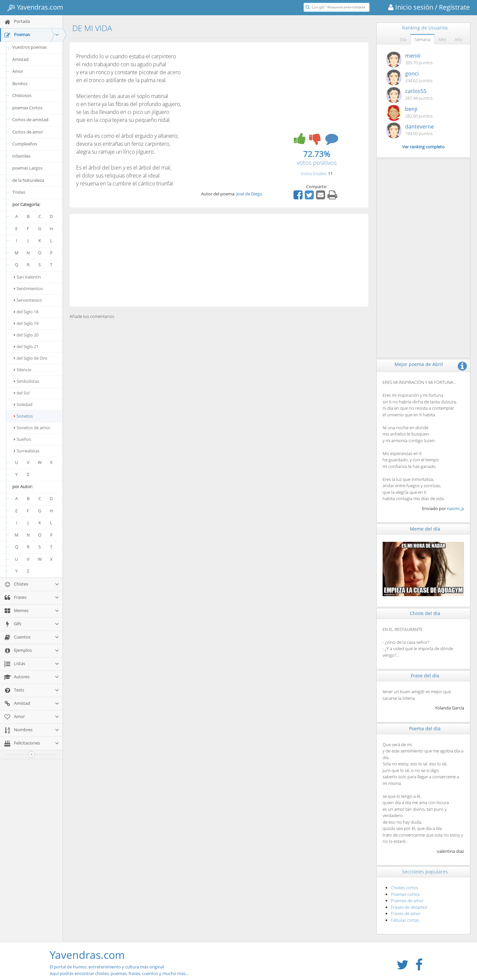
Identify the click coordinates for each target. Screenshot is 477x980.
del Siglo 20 (26, 335)
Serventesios (28, 300)
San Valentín (27, 277)
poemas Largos (27, 168)
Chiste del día (425, 613)
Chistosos (22, 95)
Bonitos (20, 83)
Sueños (23, 439)
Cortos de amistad (30, 120)
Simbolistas (26, 381)
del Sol (22, 393)
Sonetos (23, 416)
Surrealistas (27, 451)
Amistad (20, 59)
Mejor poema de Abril (419, 364)
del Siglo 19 (26, 323)
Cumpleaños (25, 144)
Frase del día (425, 675)
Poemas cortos (405, 894)
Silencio (23, 370)
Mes (443, 39)
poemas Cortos (27, 108)
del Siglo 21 (26, 346)
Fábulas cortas (405, 920)
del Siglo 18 (26, 312)
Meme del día (425, 529)
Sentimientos (28, 288)
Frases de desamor (409, 907)
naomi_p (455, 508)
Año (459, 39)
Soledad (23, 404)
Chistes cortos (404, 888)
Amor (18, 71)
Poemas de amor (407, 901)
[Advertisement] (219, 260)
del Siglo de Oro (31, 358)
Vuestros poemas (29, 47)
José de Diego (249, 194)
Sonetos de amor (32, 428)
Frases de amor (406, 913)
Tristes (19, 192)
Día (403, 39)
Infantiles (21, 156)
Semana (423, 39)
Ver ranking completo (423, 147)
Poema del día (425, 728)
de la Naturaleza (28, 180)
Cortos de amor (28, 132)
